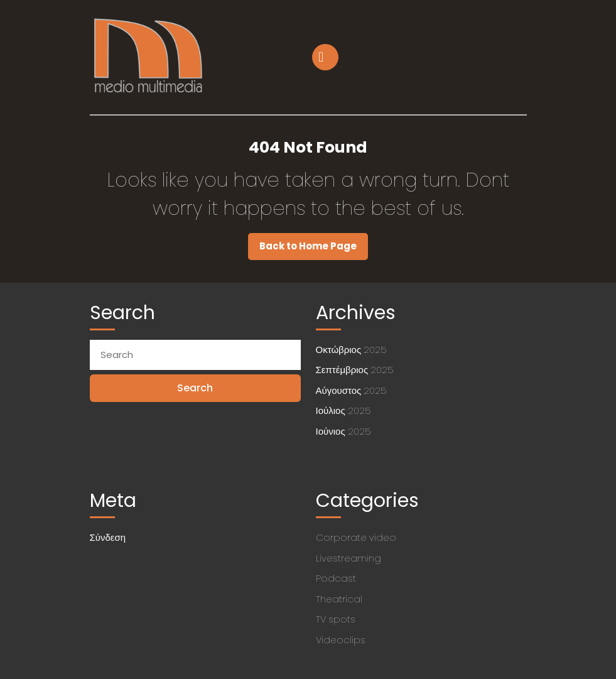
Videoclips (341, 640)
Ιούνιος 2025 (343, 431)
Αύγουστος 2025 (351, 390)
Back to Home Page (314, 249)
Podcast (336, 578)
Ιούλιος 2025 (343, 410)
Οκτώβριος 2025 (351, 350)
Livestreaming (349, 558)
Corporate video (356, 537)
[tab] (327, 57)
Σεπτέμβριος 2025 (355, 370)
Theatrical (339, 599)
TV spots (336, 619)
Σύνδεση (108, 537)
